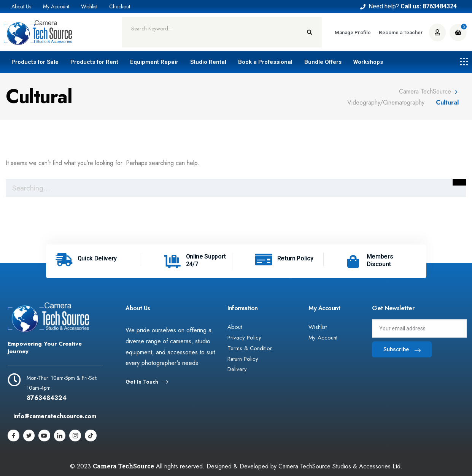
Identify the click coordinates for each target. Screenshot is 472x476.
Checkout (120, 6)
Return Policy (295, 258)
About (235, 327)
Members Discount (380, 260)
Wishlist (89, 6)
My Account (56, 6)
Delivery (237, 370)
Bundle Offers (323, 62)
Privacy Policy (244, 338)
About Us (21, 6)
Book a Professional (265, 62)
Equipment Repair (154, 62)
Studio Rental (208, 62)
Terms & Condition (250, 348)
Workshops (368, 62)
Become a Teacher (401, 33)
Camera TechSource (123, 466)
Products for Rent (94, 62)
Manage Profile (353, 33)
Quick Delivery (97, 258)
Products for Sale (35, 62)
